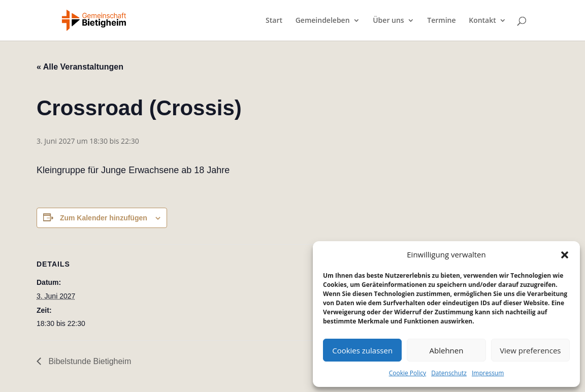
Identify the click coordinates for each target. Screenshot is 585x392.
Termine (441, 21)
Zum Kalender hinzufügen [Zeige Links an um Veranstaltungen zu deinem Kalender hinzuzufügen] (104, 218)
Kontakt (482, 21)
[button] (565, 255)
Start (274, 21)
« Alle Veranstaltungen (80, 67)
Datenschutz (449, 373)
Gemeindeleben (323, 21)
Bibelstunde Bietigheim (89, 361)
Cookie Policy (408, 373)
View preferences (530, 350)
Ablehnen (447, 350)
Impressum (488, 373)
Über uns (388, 21)
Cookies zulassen (362, 350)
